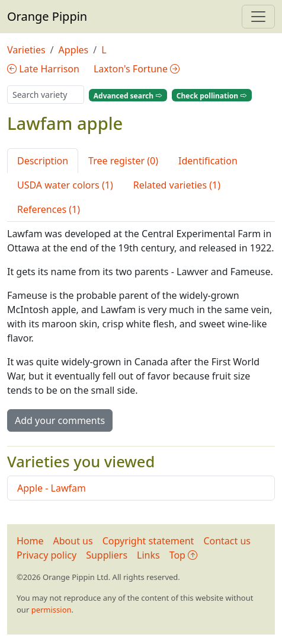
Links (148, 555)
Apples (74, 50)
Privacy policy (47, 555)
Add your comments (60, 420)
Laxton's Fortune (137, 69)
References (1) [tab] (49, 209)
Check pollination (212, 95)
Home (30, 541)
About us (73, 541)
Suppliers (107, 555)
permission (52, 610)
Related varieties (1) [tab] (177, 185)
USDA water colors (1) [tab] (65, 185)
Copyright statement (148, 541)
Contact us (227, 541)
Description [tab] (43, 161)
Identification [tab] (208, 161)
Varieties (26, 50)
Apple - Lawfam (52, 488)
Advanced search (128, 95)
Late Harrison (43, 69)
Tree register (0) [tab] (123, 161)
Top (183, 555)
